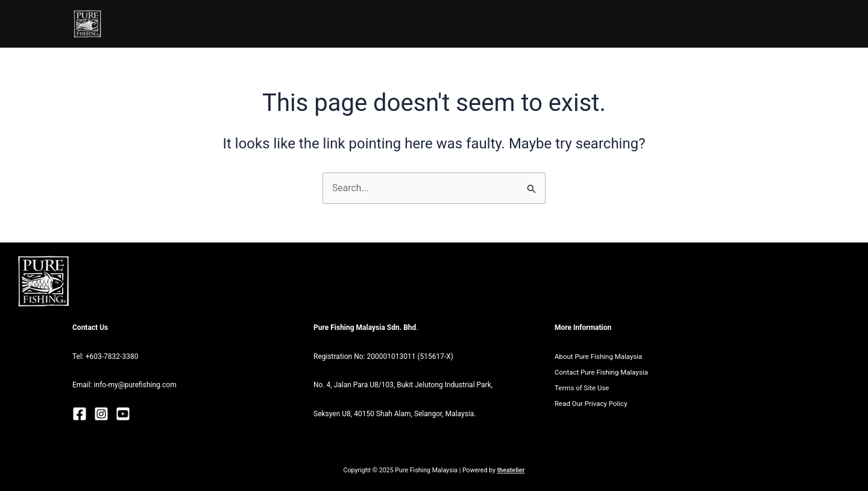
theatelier (511, 470)
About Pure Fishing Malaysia (600, 356)
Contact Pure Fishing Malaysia (603, 372)
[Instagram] (101, 414)
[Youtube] (123, 414)
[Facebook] (80, 414)
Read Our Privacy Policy (593, 404)
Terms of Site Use (583, 388)
